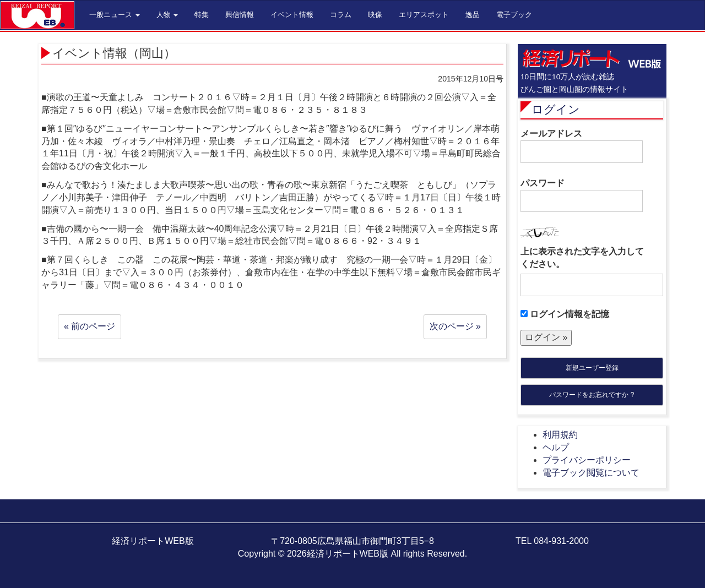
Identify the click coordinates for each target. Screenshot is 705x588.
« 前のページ (90, 326)
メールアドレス (582, 146)
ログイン (556, 109)
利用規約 (560, 435)
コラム (341, 15)
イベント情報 (292, 15)
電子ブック (514, 15)
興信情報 (240, 15)
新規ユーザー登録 (592, 368)
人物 (167, 15)
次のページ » (455, 326)
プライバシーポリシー (587, 460)
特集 (202, 15)
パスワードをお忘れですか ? (592, 395)
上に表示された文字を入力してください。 (582, 258)
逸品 (473, 15)
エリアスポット (424, 15)
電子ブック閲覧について (591, 473)
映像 (375, 15)
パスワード (582, 195)
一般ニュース (115, 15)
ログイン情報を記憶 (565, 314)
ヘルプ (556, 447)
